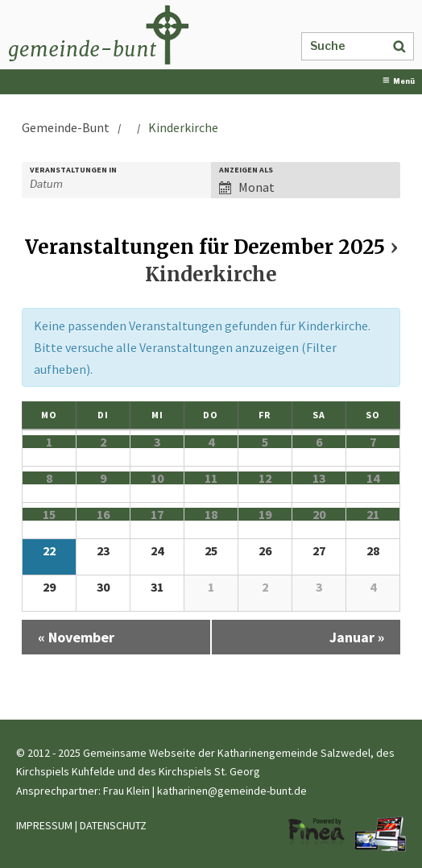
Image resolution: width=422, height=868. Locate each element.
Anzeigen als (246, 170)
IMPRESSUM (44, 825)
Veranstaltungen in (73, 170)
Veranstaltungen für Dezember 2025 (205, 247)
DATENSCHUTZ (113, 825)
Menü (399, 81)
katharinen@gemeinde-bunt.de (232, 791)
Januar (357, 637)
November (76, 637)
